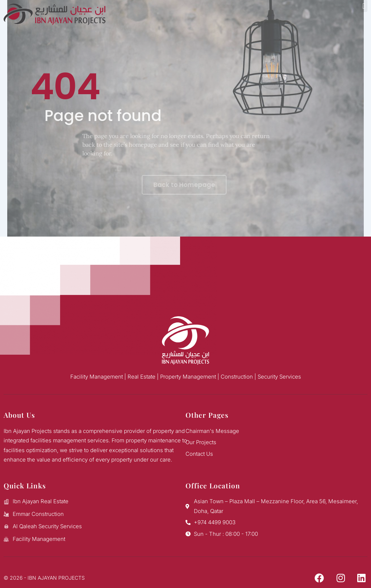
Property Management (188, 377)
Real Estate (141, 377)
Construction (237, 377)
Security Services (279, 377)
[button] (364, 6)
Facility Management (97, 377)
